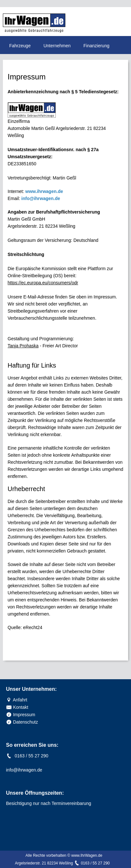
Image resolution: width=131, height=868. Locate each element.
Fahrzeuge (20, 46)
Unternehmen (57, 46)
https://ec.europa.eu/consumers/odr (43, 283)
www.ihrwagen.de (44, 191)
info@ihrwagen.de (41, 198)
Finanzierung (97, 46)
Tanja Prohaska (23, 346)
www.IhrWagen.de (87, 855)
